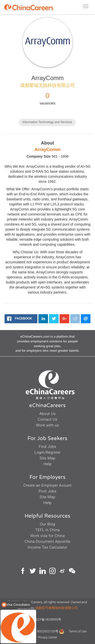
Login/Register (47, 452)
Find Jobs (47, 447)
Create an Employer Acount (47, 485)
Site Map (47, 458)
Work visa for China (48, 536)
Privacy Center (47, 637)
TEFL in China (48, 530)
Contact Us (47, 419)
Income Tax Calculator (47, 547)
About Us (47, 414)
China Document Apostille (47, 542)
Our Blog (47, 524)
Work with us (48, 425)
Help (47, 464)
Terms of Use (78, 631)
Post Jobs (48, 491)
